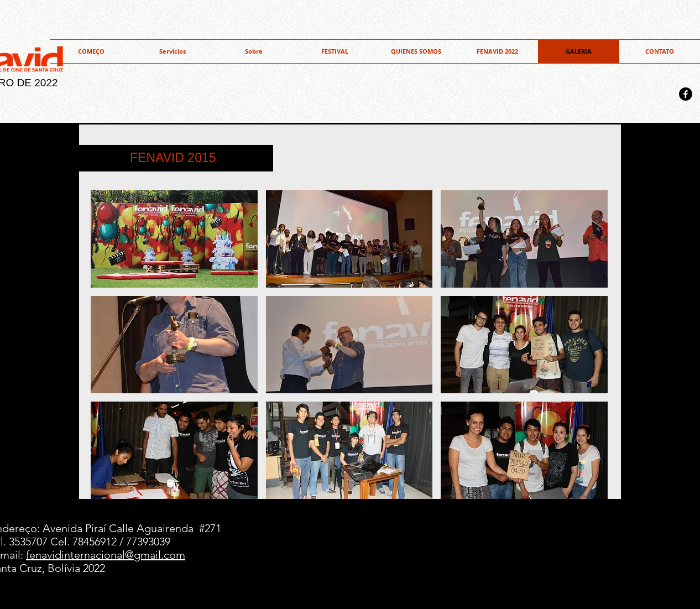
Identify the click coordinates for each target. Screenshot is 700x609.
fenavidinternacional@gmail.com (106, 555)
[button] (416, 51)
